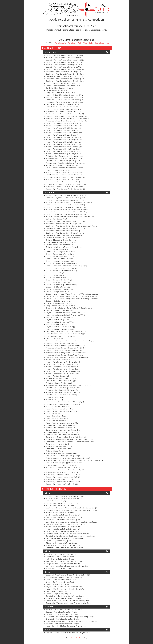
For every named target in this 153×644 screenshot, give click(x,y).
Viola (85, 43)
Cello (91, 43)
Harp (108, 43)
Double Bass (99, 43)
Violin (80, 43)
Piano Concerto (60, 43)
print (107, 52)
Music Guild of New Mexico (75, 638)
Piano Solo (72, 43)
